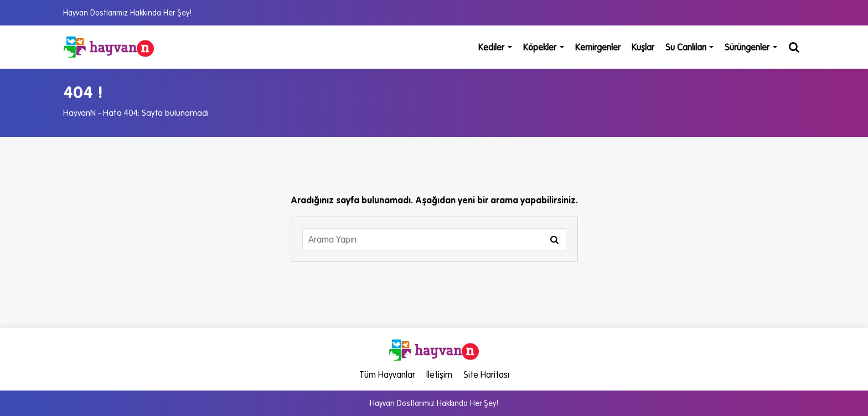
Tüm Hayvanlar (387, 374)
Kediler (495, 47)
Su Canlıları (690, 47)
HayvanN (79, 113)
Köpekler (544, 47)
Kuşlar (643, 47)
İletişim (439, 374)
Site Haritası (486, 374)
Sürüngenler (751, 47)
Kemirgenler (598, 47)
